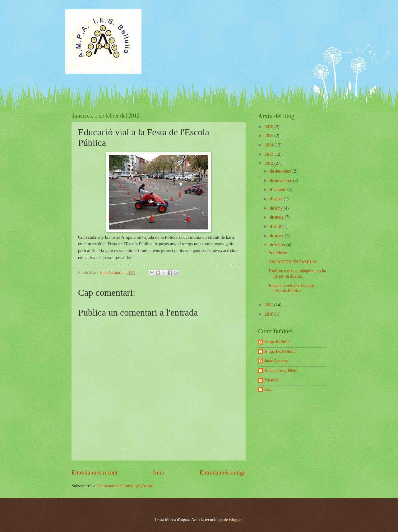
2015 (269, 136)
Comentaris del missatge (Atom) (126, 486)
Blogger (236, 520)
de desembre (281, 171)
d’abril (276, 227)
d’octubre (279, 190)
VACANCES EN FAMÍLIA (293, 262)
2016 (269, 127)
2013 (269, 154)
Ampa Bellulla (277, 342)
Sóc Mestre (278, 253)
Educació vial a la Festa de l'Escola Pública (292, 288)
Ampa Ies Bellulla (280, 352)
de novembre (282, 180)
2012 (269, 163)
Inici (158, 472)
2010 (269, 314)
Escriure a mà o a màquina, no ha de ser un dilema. (297, 274)
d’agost (277, 199)
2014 (269, 145)
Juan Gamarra (276, 361)
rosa (268, 389)
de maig (277, 217)
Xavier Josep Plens (281, 370)
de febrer (278, 245)
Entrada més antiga (223, 472)
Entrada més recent (95, 472)
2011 (269, 305)
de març (277, 236)
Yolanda (271, 380)
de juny (277, 208)
